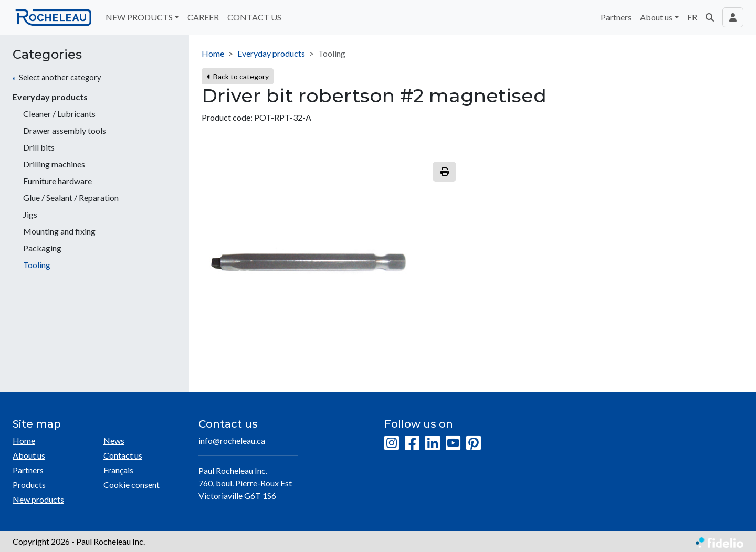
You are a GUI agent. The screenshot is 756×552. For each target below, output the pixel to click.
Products (29, 485)
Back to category (238, 76)
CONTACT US (254, 17)
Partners (616, 17)
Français (118, 470)
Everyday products (50, 97)
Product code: (227, 117)
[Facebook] (412, 443)
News (114, 440)
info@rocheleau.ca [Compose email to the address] (232, 440)
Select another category (60, 77)
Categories (47, 55)
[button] (710, 17)
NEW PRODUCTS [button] (139, 17)
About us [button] (656, 17)
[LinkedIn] (433, 443)
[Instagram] (392, 443)
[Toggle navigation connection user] (733, 17)
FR (692, 17)
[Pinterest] (474, 443)
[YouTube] (453, 443)
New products (38, 499)
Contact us (123, 455)
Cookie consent (132, 485)
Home (213, 53)
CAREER (203, 17)
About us (29, 455)
